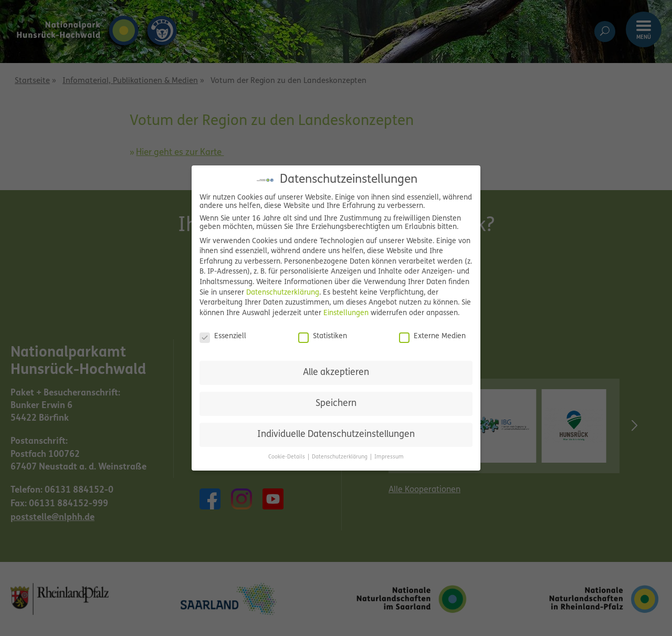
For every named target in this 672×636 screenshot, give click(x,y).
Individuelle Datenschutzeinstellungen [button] (336, 435)
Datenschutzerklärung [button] (340, 457)
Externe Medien (432, 337)
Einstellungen (346, 313)
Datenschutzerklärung (283, 293)
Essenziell (223, 337)
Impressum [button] (389, 457)
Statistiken (323, 337)
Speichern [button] (336, 404)
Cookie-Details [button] (287, 457)
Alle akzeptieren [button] (336, 373)
